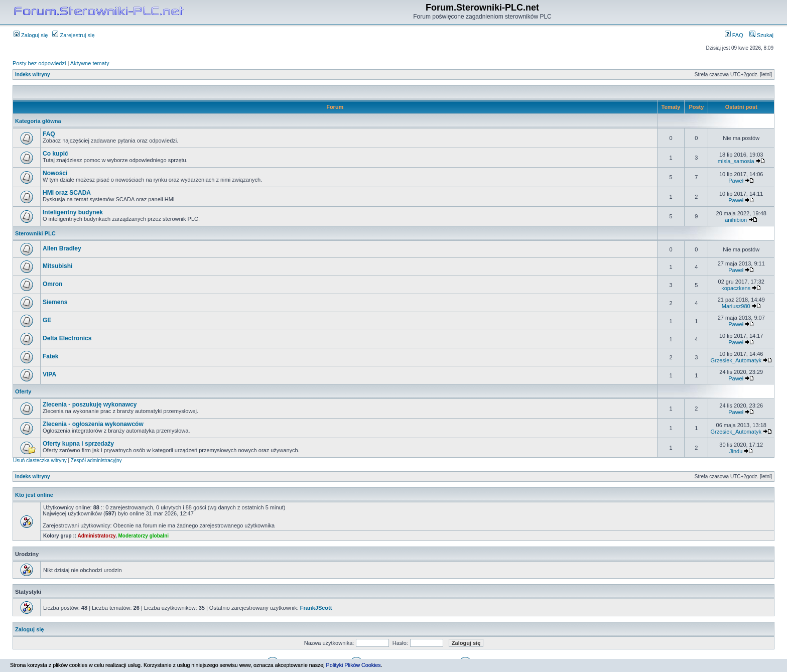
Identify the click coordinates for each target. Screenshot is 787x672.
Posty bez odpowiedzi (39, 63)
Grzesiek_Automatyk (736, 360)
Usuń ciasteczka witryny (40, 460)
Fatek (50, 356)
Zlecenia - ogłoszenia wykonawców (93, 424)
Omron (52, 284)
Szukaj (761, 35)
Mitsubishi (57, 266)
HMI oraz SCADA (67, 193)
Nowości (55, 173)
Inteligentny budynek (73, 212)
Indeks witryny (32, 75)
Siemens (55, 302)
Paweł (736, 181)
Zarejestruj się (73, 35)
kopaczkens (736, 288)
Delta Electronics (67, 338)
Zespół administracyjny (96, 460)
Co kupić (55, 154)
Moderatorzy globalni (143, 536)
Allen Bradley (62, 248)
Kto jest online (34, 495)
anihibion (736, 220)
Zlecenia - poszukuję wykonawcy (90, 405)
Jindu (736, 451)
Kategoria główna (38, 121)
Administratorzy (97, 536)
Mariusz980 (736, 306)
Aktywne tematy (90, 63)
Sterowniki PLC (35, 233)
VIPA (49, 374)
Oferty (23, 391)
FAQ (734, 35)
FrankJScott (316, 608)
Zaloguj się (31, 35)
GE (47, 320)
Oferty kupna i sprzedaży (78, 444)
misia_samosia (736, 161)
